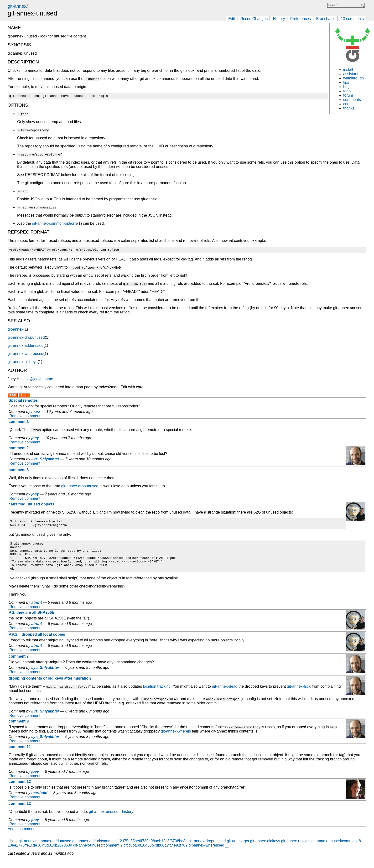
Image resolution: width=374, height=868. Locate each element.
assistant (351, 74)
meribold (39, 801)
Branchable (326, 19)
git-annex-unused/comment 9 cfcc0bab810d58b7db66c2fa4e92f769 (130, 854)
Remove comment (25, 417)
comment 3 (19, 471)
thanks (349, 108)
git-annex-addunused (26, 347)
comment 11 (20, 755)
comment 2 (19, 449)
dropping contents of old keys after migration (50, 687)
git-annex (17, 6)
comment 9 (19, 730)
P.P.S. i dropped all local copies (37, 643)
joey (35, 439)
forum (348, 95)
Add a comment (21, 837)
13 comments (352, 19)
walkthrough (353, 78)
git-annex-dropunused (26, 339)
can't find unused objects (31, 506)
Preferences (301, 19)
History (279, 19)
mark (36, 413)
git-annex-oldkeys (23, 363)
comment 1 (19, 423)
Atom (24, 397)
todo (347, 91)
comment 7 (19, 665)
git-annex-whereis (176, 740)
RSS (13, 397)
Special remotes (23, 402)
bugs (347, 87)
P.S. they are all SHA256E (31, 621)
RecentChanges (254, 19)
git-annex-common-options (55, 224)
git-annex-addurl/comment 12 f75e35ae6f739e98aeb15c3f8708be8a (130, 850)
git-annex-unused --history (111, 820)
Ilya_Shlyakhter (45, 460)
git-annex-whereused (25, 355)
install (348, 70)
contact (349, 104)
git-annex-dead (225, 695)
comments (352, 100)
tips (346, 82)
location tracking (157, 695)
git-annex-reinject (296, 850)
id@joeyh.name (40, 380)
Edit (232, 19)
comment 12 (20, 790)
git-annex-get (238, 850)
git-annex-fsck (299, 695)
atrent (36, 611)
